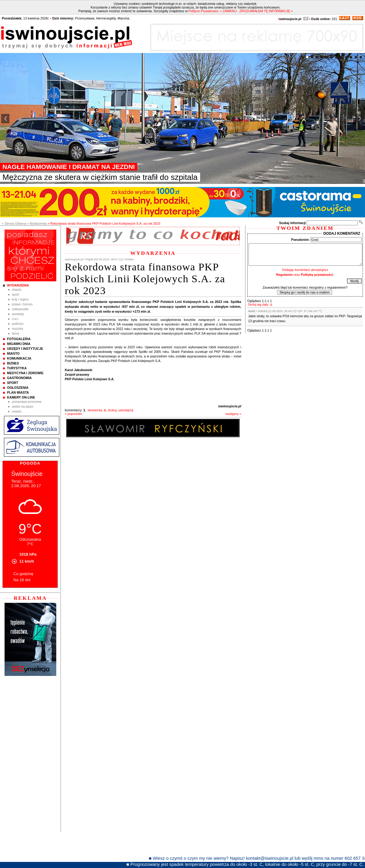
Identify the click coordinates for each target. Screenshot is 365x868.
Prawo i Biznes (22, 304)
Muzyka (17, 329)
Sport (16, 294)
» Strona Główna (14, 223)
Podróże (18, 324)
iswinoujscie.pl (230, 406)
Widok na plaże (23, 406)
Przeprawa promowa (27, 402)
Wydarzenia (18, 285)
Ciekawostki (20, 309)
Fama (16, 333)
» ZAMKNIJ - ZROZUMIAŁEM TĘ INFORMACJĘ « (256, 11)
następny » (233, 414)
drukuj (112, 410)
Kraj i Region (20, 299)
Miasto (17, 290)
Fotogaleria (19, 339)
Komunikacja (19, 358)
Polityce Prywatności (203, 11)
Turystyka (17, 368)
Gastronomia (19, 378)
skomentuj (95, 410)
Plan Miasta (18, 392)
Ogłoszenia (18, 388)
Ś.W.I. (16, 319)
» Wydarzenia (37, 223)
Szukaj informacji (292, 223)
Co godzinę (23, 574)
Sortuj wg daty (258, 304)
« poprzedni (73, 414)
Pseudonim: (300, 240)
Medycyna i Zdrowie (25, 373)
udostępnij (126, 410)
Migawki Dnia (19, 344)
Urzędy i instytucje (25, 349)
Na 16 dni (22, 580)
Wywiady (18, 314)
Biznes (13, 363)
